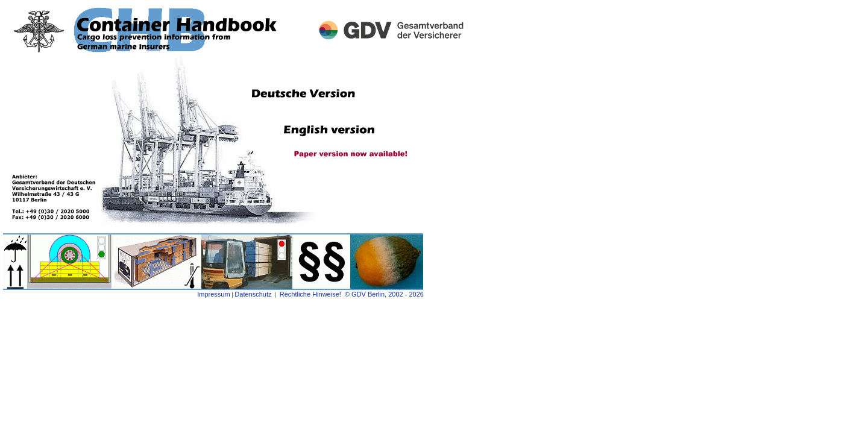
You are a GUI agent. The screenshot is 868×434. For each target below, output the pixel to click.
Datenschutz (253, 294)
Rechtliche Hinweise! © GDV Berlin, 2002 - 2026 (353, 294)
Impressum (213, 294)
